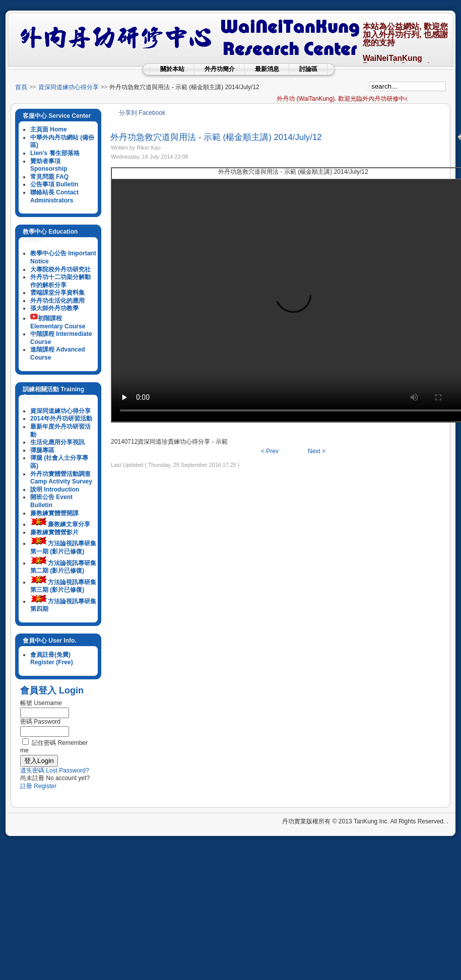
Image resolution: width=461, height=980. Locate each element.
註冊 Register (38, 786)
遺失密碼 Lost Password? (55, 771)
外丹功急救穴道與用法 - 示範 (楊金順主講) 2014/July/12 (216, 137)
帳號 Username (41, 703)
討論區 (308, 69)
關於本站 (172, 69)
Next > (317, 451)
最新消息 (267, 69)
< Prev (270, 451)
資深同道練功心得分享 (69, 87)
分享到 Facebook (142, 113)
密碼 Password (40, 722)
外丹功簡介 (220, 69)
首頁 (21, 87)
